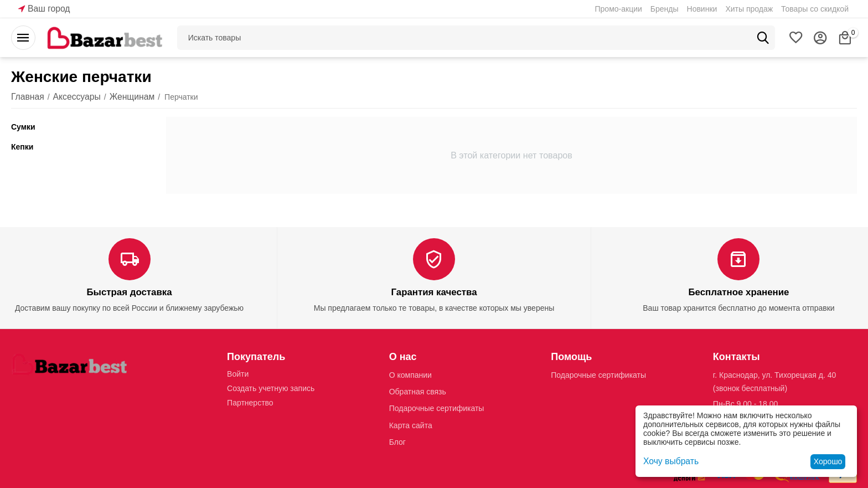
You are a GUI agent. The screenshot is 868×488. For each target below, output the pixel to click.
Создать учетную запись (271, 388)
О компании (410, 374)
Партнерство (250, 402)
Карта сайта (411, 424)
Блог (397, 441)
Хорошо (828, 461)
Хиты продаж (749, 9)
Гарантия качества (434, 292)
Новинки (702, 9)
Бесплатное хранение (739, 292)
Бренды (665, 9)
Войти (238, 373)
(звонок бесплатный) (750, 388)
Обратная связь (418, 391)
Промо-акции (619, 9)
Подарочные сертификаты (437, 408)
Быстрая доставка (129, 292)
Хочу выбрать (668, 461)
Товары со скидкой (815, 9)
